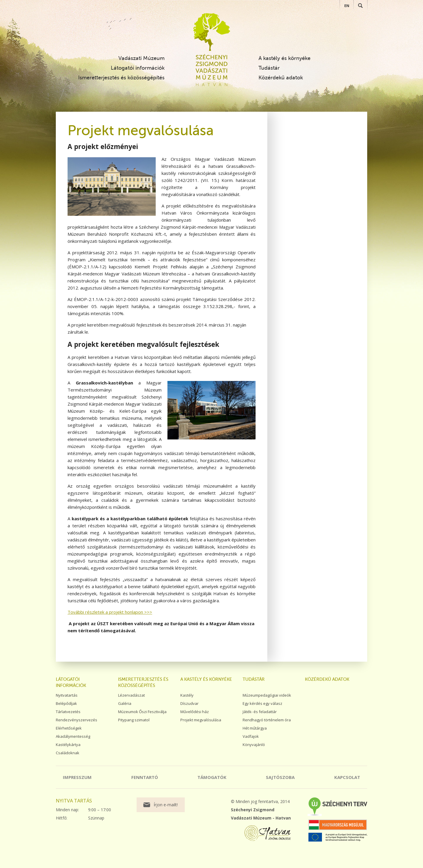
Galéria (125, 703)
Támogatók (212, 777)
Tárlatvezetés (68, 712)
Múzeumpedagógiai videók (267, 695)
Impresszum (77, 777)
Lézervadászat (131, 695)
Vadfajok (251, 736)
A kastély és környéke (284, 58)
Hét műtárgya (255, 728)
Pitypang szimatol (134, 720)
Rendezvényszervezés (77, 720)
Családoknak (68, 753)
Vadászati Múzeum (141, 58)
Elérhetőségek (69, 728)
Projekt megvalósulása (201, 720)
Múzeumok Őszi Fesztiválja (142, 712)
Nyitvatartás (67, 695)
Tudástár (269, 68)
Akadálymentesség (73, 736)
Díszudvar (189, 703)
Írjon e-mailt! (166, 805)
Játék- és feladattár (260, 712)
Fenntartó (145, 777)
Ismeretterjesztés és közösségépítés (121, 78)
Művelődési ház (195, 712)
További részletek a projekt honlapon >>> (110, 612)
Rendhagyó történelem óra (267, 720)
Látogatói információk (138, 68)
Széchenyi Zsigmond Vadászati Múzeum (212, 32)
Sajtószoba (280, 777)
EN (347, 6)
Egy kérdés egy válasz (262, 703)
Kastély (187, 695)
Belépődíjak (66, 703)
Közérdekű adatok (281, 78)
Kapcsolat (347, 777)
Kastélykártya (68, 745)
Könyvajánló (254, 745)
